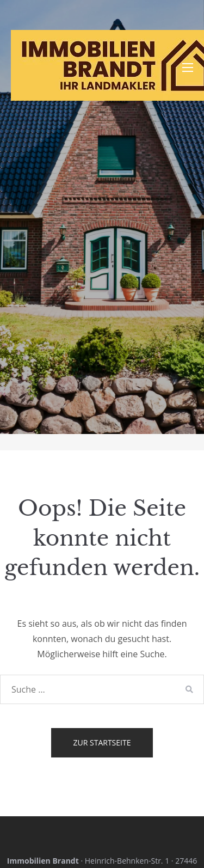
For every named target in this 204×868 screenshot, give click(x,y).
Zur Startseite (102, 742)
